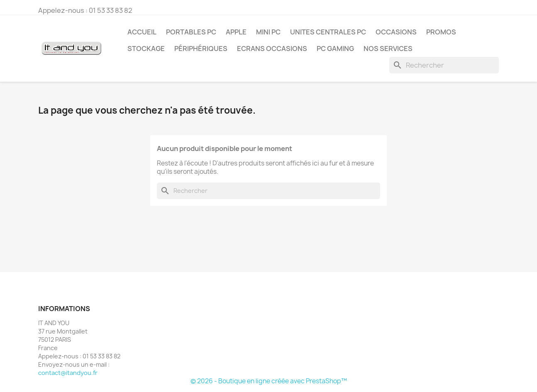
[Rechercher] (444, 65)
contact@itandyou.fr (68, 373)
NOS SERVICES (388, 49)
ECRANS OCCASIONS (272, 49)
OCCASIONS (396, 32)
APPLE (236, 32)
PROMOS (441, 32)
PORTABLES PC (191, 32)
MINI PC (268, 32)
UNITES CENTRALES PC (328, 32)
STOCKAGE (146, 49)
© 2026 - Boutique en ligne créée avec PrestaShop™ (269, 381)
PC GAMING (335, 49)
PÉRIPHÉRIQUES (201, 49)
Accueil (142, 32)
